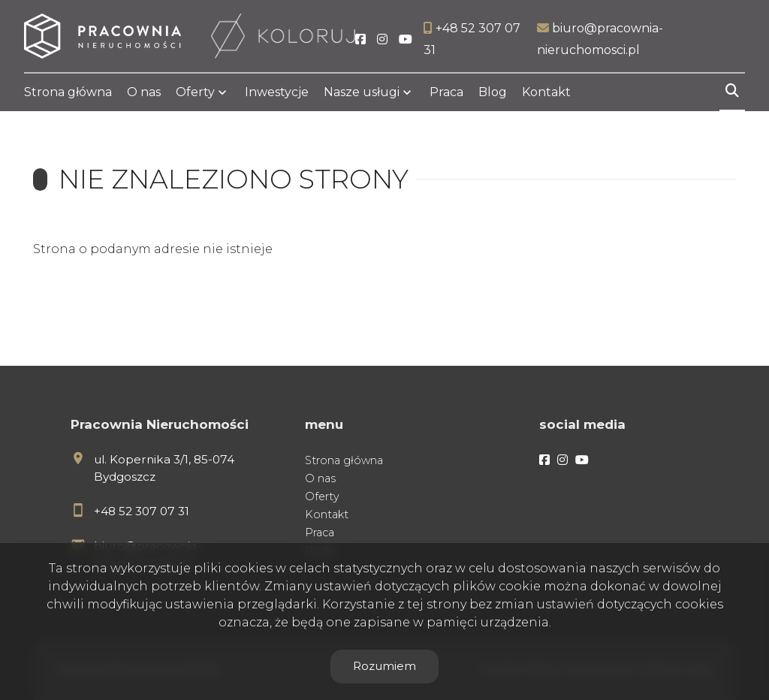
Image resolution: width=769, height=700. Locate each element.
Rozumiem (384, 666)
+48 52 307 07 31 (142, 511)
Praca (446, 92)
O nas (144, 92)
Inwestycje (277, 92)
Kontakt (546, 92)
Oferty (195, 92)
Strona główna (68, 92)
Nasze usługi (362, 92)
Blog (493, 92)
